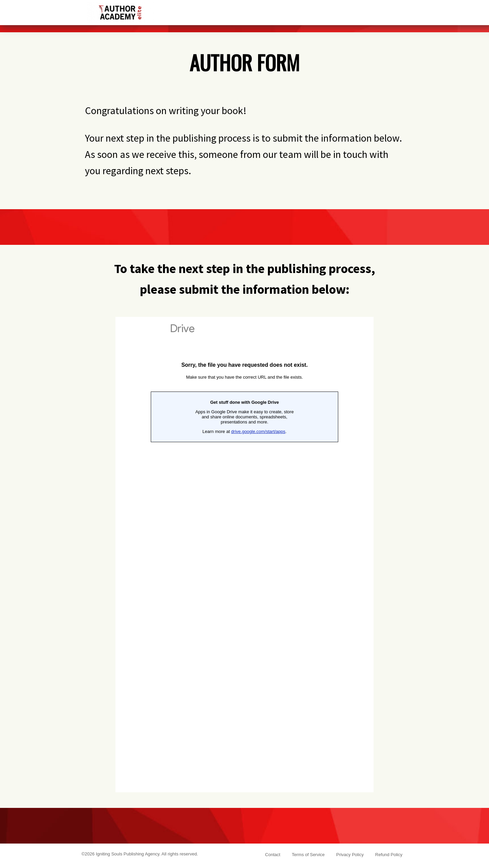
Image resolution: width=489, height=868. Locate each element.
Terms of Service (308, 855)
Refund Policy (389, 855)
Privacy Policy (350, 855)
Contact (273, 855)
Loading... (244, 555)
